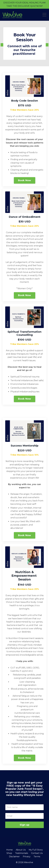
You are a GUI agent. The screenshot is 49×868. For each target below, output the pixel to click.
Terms (37, 857)
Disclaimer (14, 857)
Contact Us (37, 853)
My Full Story (36, 850)
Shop (9, 853)
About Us (21, 850)
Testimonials (22, 853)
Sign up (25, 825)
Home (9, 850)
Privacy (27, 857)
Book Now (25, 180)
